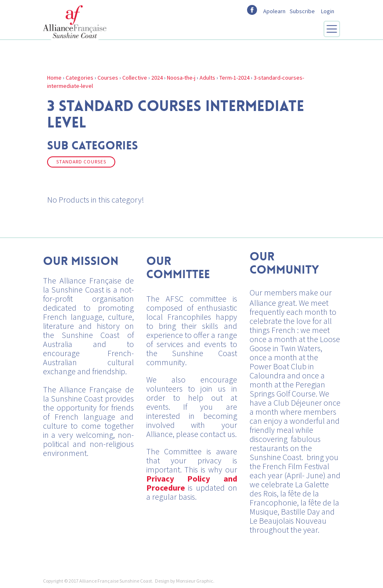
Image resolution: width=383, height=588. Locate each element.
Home (54, 78)
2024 (157, 78)
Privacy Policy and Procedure (192, 483)
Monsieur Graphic (195, 581)
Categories (80, 78)
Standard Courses (81, 162)
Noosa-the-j (181, 78)
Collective (135, 78)
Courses (108, 78)
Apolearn (274, 11)
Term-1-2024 (234, 78)
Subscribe (302, 11)
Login (328, 11)
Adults (207, 78)
